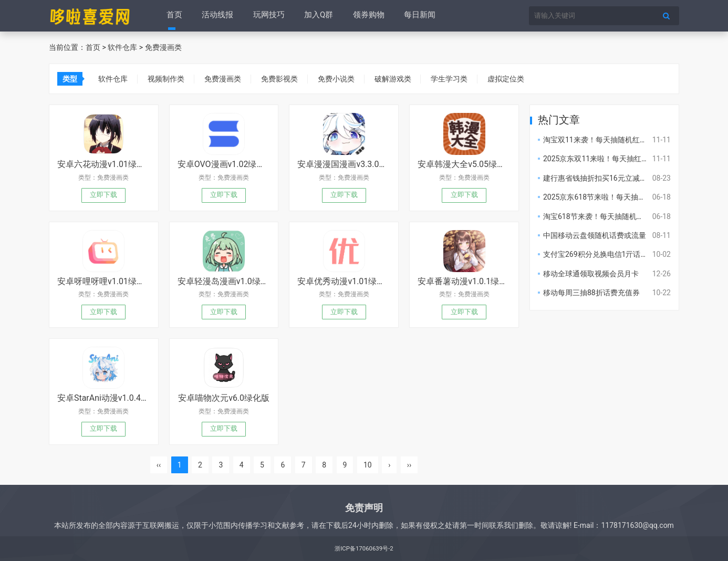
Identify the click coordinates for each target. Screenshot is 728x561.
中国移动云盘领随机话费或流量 (595, 235)
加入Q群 (316, 16)
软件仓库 (122, 47)
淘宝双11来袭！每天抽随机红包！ (599, 140)
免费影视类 (283, 79)
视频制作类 (167, 79)
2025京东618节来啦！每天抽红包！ (602, 197)
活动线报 (217, 16)
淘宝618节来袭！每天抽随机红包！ (601, 216)
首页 (174, 16)
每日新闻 (416, 16)
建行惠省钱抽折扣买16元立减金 (595, 178)
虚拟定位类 (514, 79)
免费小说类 (340, 79)
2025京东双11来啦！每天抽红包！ (600, 159)
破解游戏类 (398, 79)
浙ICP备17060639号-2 (364, 548)
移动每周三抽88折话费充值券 (591, 293)
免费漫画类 (163, 47)
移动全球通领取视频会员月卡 (591, 274)
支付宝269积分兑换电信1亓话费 (595, 254)
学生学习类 (456, 79)
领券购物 (366, 16)
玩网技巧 (267, 16)
